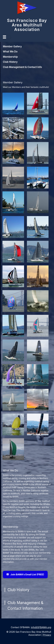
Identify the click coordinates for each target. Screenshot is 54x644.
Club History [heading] (18, 590)
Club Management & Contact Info (22, 67)
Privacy (47, 635)
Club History (10, 62)
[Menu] (7, 37)
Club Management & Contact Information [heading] (25, 606)
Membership (10, 57)
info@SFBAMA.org (41, 627)
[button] (5, 590)
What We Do (10, 52)
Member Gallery (12, 46)
